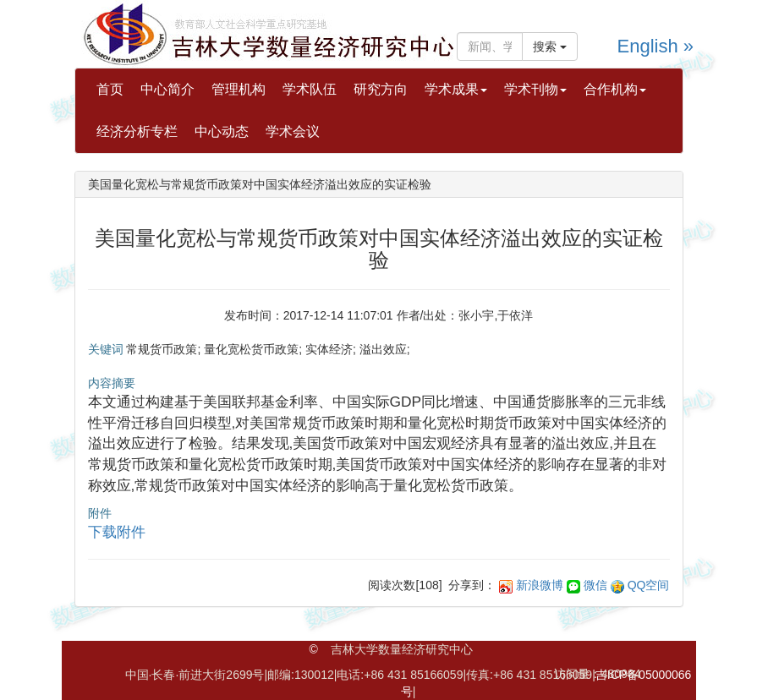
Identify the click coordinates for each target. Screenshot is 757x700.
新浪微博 (540, 585)
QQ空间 (649, 585)
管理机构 (239, 89)
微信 (595, 585)
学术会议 (293, 131)
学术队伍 (310, 89)
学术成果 (456, 89)
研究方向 (381, 89)
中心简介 (167, 89)
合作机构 (615, 89)
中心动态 (222, 131)
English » (656, 46)
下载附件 (117, 532)
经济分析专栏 (137, 131)
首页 (110, 89)
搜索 (550, 46)
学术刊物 (535, 89)
